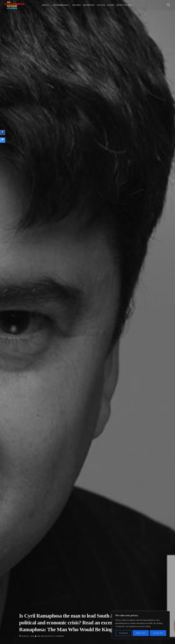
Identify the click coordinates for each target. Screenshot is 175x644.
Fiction (101, 5)
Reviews (77, 5)
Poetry (111, 5)
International (61, 5)
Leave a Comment (56, 636)
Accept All (158, 633)
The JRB (41, 636)
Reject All (141, 633)
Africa (45, 5)
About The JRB (124, 5)
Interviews (89, 5)
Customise (124, 633)
